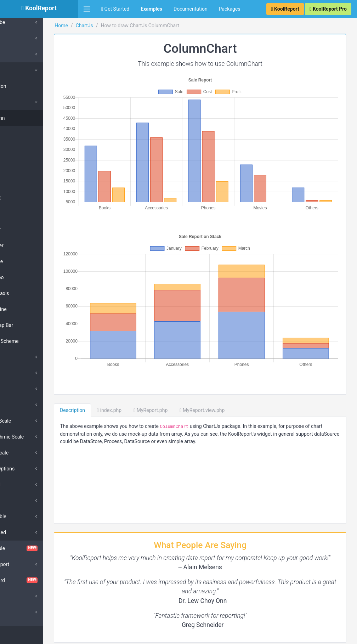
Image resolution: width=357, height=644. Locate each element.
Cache (18, 54)
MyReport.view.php (237, 375)
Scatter (25, 245)
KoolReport (96, 635)
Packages (230, 9)
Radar (24, 230)
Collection (25, 86)
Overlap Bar (30, 325)
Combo (25, 277)
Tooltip (21, 501)
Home (96, 26)
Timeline (27, 309)
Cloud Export (25, 564)
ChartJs (19, 70)
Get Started (115, 9)
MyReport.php (185, 375)
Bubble (25, 261)
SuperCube (23, 22)
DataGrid (20, 596)
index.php (144, 375)
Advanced (25, 532)
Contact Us (338, 635)
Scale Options (29, 469)
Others (21, 405)
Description (107, 375)
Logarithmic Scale (34, 437)
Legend (22, 485)
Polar (23, 214)
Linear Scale (27, 421)
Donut (24, 198)
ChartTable (39, 548)
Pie (21, 182)
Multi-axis (28, 293)
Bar (21, 134)
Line (22, 166)
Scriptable (25, 516)
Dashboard (39, 580)
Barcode (20, 38)
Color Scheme (33, 341)
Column (26, 118)
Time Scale (26, 453)
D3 (14, 612)
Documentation (191, 9)
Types (20, 102)
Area (22, 150)
